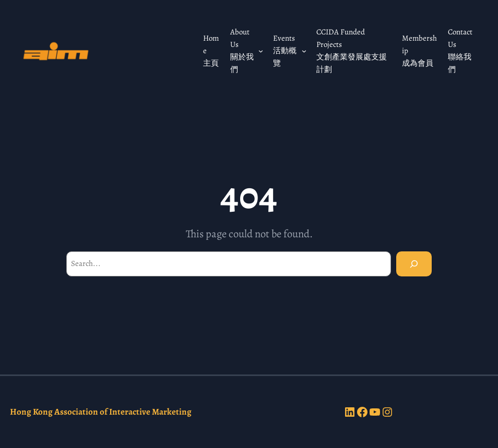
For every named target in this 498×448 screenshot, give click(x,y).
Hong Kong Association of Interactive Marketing (101, 412)
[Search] (414, 264)
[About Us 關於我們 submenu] (261, 51)
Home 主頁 (211, 51)
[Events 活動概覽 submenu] (304, 51)
